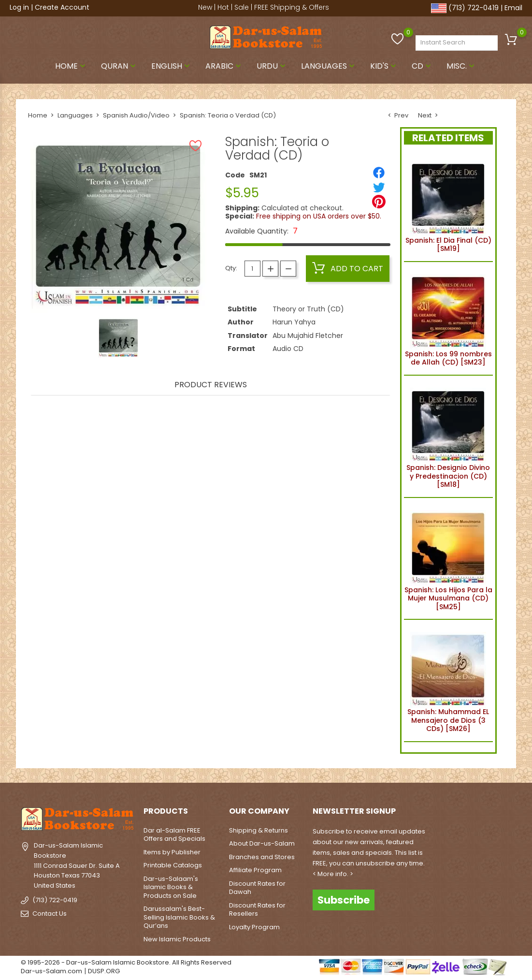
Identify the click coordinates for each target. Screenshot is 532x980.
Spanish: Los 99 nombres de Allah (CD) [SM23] (448, 319)
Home (71, 66)
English (172, 66)
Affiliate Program (255, 870)
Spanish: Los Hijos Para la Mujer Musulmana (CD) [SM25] (448, 559)
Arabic (224, 66)
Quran (119, 66)
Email (513, 8)
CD (422, 66)
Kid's (384, 66)
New (205, 7)
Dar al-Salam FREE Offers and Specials (174, 835)
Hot (223, 7)
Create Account (62, 7)
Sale (242, 7)
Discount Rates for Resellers (257, 910)
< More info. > (333, 874)
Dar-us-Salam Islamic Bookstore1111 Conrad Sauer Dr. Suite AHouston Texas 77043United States (77, 865)
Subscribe (344, 900)
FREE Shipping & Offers (292, 7)
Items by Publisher (172, 852)
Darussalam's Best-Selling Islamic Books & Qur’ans (179, 917)
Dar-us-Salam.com (51, 971)
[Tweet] (379, 187)
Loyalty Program (254, 927)
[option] (118, 338)
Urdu (272, 66)
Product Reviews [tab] (211, 385)
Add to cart (348, 268)
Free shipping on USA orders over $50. (319, 216)
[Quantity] (252, 269)
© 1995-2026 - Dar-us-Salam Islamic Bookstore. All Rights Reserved (126, 962)
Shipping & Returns (259, 830)
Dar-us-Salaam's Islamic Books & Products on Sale (171, 887)
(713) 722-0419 (474, 8)
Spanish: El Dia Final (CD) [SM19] (448, 205)
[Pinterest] (379, 202)
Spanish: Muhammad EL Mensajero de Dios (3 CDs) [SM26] (448, 680)
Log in (19, 7)
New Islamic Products (177, 939)
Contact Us (50, 914)
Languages (329, 66)
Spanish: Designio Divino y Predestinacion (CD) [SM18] (448, 436)
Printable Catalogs (173, 865)
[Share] (379, 173)
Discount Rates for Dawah (257, 888)
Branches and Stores (262, 857)
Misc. (461, 66)
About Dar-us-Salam (262, 843)
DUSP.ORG (104, 971)
